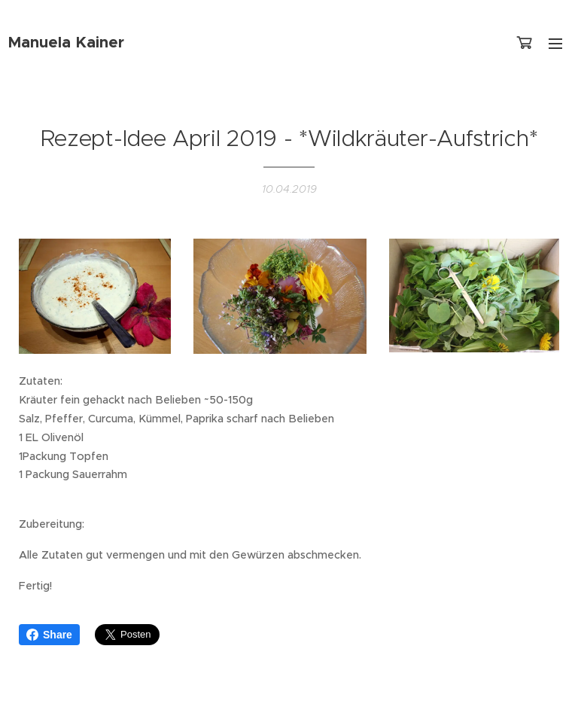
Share (49, 635)
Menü (555, 44)
